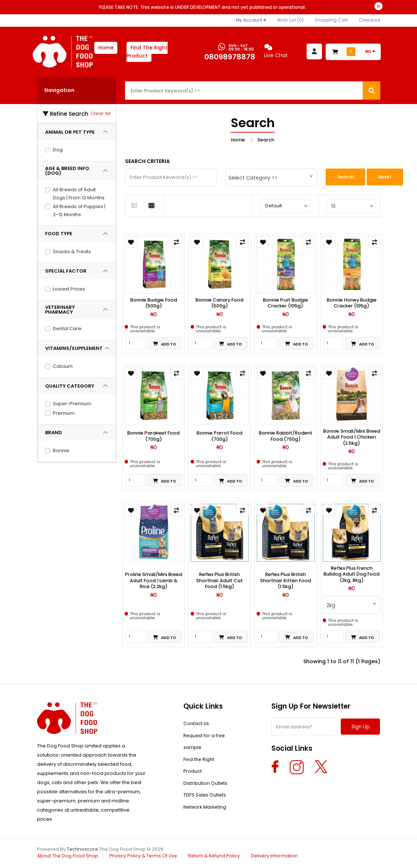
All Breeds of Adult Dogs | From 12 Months (79, 194)
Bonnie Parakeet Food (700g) (154, 437)
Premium (64, 413)
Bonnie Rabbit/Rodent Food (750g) (286, 437)
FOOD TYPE (59, 234)
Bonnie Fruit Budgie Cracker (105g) (286, 303)
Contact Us (196, 725)
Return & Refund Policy (218, 857)
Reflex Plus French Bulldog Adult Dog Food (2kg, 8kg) (352, 575)
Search (266, 140)
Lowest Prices (69, 289)
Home (106, 48)
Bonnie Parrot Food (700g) (220, 437)
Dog (58, 150)
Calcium (63, 366)
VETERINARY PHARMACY (60, 310)
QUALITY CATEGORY (70, 386)
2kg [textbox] (331, 606)
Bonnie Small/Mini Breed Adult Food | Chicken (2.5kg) (352, 438)
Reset (385, 177)
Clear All (100, 113)
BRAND (54, 433)
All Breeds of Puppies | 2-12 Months (79, 210)
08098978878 (229, 57)
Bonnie (61, 450)
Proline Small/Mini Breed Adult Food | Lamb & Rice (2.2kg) (154, 582)
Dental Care (67, 328)
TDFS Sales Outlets (205, 802)
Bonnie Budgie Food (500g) (153, 303)
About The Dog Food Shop (68, 857)
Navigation (59, 90)
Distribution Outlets (206, 789)
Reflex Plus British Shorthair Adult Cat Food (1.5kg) (220, 582)
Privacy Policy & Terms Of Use (145, 857)
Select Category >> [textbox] (253, 178)
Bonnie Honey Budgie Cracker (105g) (352, 303)
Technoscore (83, 850)
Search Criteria (147, 161)
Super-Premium (72, 404)
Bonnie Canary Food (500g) (220, 303)
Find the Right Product (199, 770)
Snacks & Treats (72, 252)
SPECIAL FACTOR (66, 271)
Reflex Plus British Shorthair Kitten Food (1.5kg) (286, 582)
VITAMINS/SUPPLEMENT (74, 348)
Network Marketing (206, 815)
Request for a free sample (205, 745)
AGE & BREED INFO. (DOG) (68, 171)
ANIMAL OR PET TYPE (70, 132)
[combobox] (271, 177)
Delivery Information (279, 857)
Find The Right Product (148, 52)
